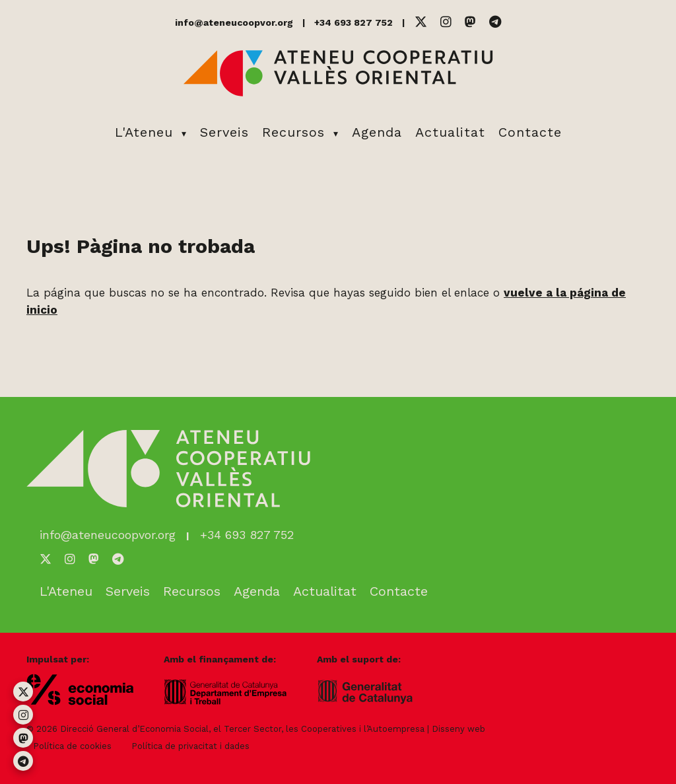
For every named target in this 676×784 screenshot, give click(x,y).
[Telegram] (495, 22)
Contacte (530, 132)
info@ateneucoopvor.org (234, 22)
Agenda (377, 132)
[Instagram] (446, 22)
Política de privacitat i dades (190, 746)
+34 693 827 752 (354, 22)
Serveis (224, 132)
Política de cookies (72, 746)
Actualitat (450, 132)
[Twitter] (421, 22)
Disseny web (458, 729)
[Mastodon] (470, 22)
